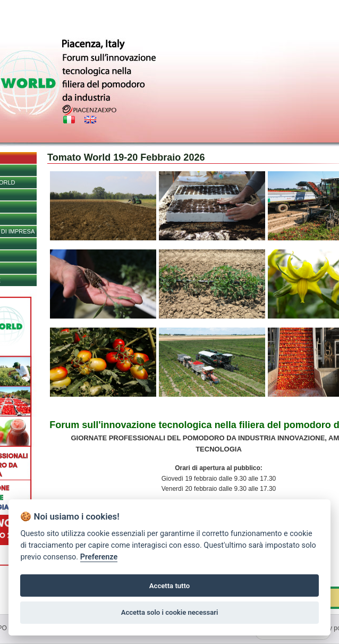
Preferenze (99, 557)
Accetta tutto (170, 586)
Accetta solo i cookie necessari (170, 612)
